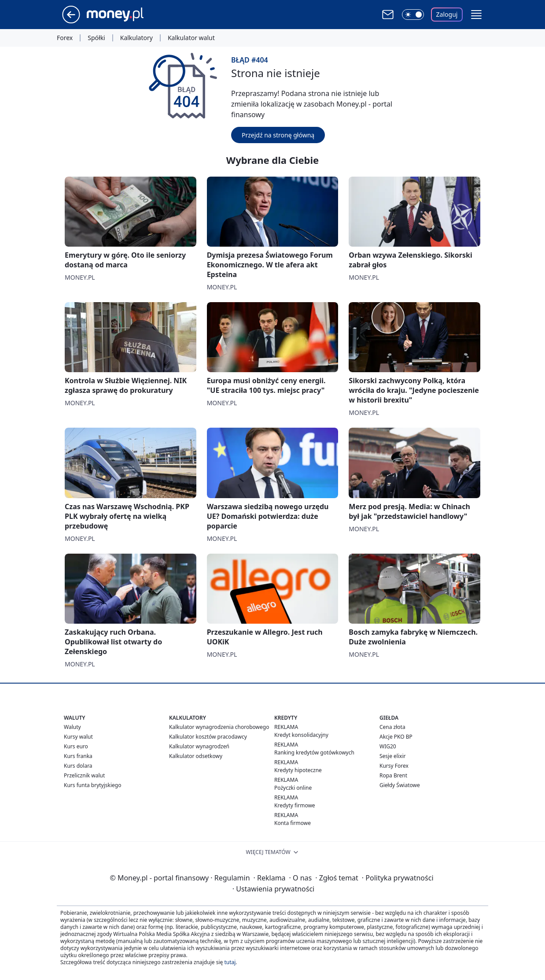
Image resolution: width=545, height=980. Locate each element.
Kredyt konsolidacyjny (301, 735)
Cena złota (392, 727)
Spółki (96, 38)
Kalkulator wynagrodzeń (199, 746)
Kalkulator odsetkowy (196, 756)
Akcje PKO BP (396, 737)
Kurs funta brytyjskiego (92, 785)
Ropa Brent (393, 775)
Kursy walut (78, 737)
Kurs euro (76, 746)
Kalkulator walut (191, 38)
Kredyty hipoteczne (298, 770)
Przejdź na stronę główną (278, 135)
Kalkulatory (136, 38)
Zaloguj (447, 14)
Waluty (72, 727)
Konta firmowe (293, 823)
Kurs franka (78, 756)
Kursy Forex (394, 766)
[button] (476, 15)
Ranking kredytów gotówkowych (314, 753)
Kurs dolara (78, 766)
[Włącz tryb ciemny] (413, 15)
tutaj (230, 962)
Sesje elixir (392, 756)
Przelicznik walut (84, 775)
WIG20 (388, 746)
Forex (65, 38)
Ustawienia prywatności (273, 889)
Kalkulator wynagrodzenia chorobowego (219, 727)
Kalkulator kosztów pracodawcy (208, 737)
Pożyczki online (293, 788)
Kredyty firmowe (295, 805)
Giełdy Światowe (400, 785)
